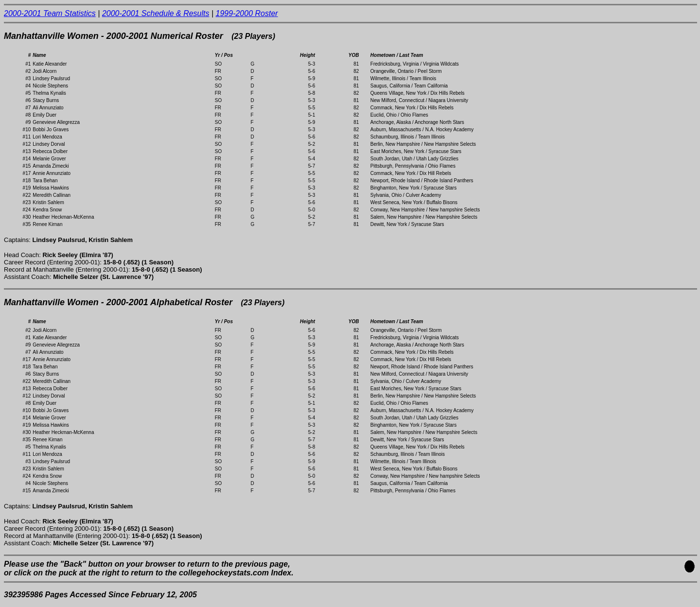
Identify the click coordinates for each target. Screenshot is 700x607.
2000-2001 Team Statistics (50, 13)
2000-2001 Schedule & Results (156, 13)
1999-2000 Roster (247, 13)
